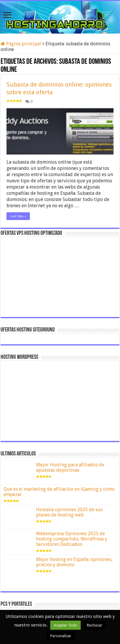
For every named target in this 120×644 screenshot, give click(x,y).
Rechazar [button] (95, 625)
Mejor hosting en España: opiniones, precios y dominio (74, 562)
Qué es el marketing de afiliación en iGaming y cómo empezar (59, 492)
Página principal (21, 44)
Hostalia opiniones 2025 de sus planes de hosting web (69, 512)
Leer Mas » (18, 216)
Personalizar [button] (61, 636)
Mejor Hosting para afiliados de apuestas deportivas (70, 467)
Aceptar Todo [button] (65, 625)
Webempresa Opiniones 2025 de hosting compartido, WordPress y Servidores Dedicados (72, 539)
